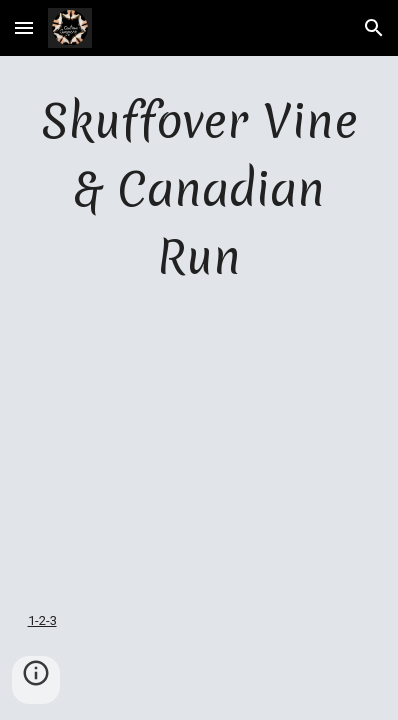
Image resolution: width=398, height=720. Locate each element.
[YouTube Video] (199, 450)
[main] (199, 190)
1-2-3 (42, 620)
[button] (24, 27)
